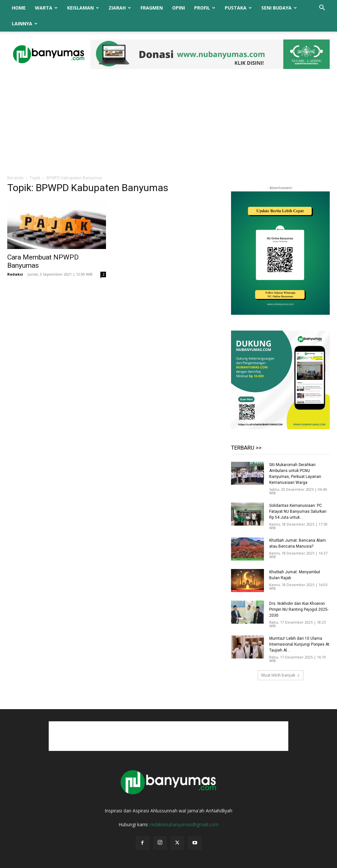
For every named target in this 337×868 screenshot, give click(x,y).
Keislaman (83, 8)
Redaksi (15, 258)
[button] (322, 8)
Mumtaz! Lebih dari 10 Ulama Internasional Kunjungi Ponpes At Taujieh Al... (299, 629)
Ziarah (120, 8)
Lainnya (25, 24)
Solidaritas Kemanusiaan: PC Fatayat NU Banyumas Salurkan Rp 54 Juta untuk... (298, 496)
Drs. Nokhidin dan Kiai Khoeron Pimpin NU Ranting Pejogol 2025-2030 (299, 594)
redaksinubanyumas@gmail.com (184, 809)
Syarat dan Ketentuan (297, 862)
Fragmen (152, 8)
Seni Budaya (279, 8)
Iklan (229, 862)
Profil (205, 8)
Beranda (15, 162)
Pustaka (238, 8)
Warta (46, 8)
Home (19, 8)
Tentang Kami (185, 862)
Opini (179, 8)
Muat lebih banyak (281, 659)
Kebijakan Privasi (255, 862)
